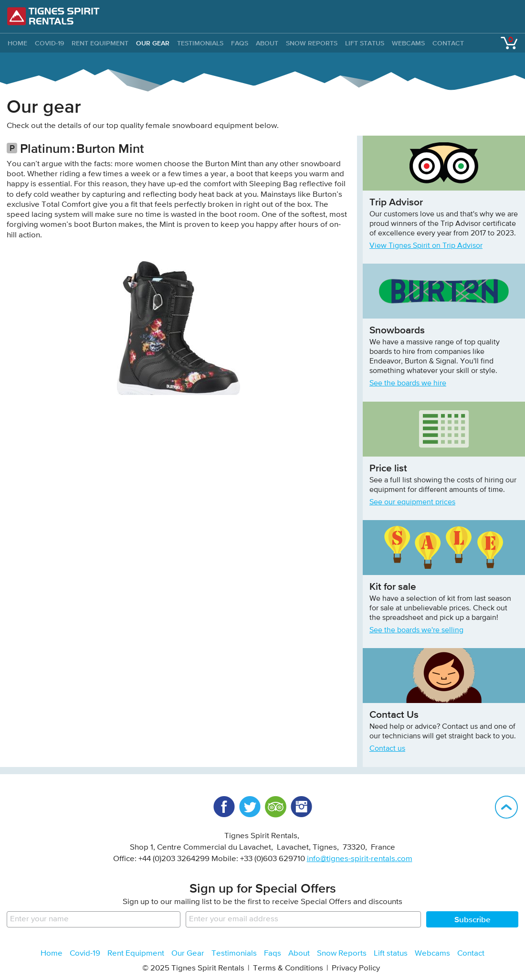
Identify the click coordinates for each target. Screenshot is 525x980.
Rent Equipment (100, 43)
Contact (448, 43)
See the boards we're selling (416, 630)
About (267, 43)
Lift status (365, 43)
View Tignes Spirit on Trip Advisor (426, 246)
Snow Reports (312, 43)
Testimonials (200, 43)
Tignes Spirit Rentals (53, 16)
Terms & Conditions (288, 968)
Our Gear (153, 43)
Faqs (240, 43)
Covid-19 (49, 43)
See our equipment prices (412, 502)
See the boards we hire (408, 383)
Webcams (408, 43)
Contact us (387, 749)
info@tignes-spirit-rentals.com (360, 859)
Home (52, 953)
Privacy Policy (356, 968)
